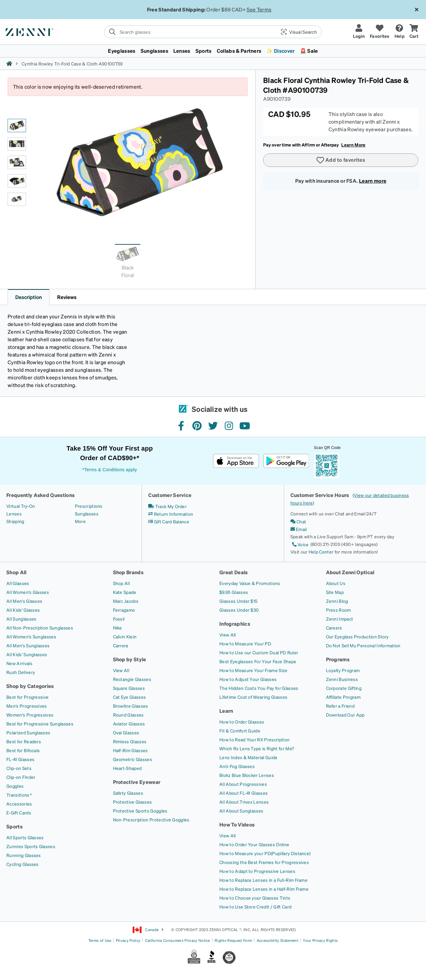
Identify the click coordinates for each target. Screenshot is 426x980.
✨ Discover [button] (280, 51)
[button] (296, 32)
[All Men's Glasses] (24, 601)
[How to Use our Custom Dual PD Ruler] (259, 652)
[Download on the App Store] (236, 461)
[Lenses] (14, 514)
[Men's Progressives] (27, 706)
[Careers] (334, 628)
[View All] (121, 670)
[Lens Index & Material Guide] (249, 757)
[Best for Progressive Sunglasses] (40, 724)
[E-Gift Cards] (19, 813)
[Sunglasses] (87, 514)
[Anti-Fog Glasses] (237, 766)
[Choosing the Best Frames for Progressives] (264, 862)
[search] (213, 32)
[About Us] (336, 583)
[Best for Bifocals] (23, 750)
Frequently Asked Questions (40, 495)
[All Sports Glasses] (25, 837)
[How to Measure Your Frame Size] (253, 670)
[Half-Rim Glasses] (130, 750)
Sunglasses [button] (154, 51)
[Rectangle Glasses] (132, 679)
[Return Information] (171, 514)
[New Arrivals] (19, 663)
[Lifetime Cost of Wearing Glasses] (253, 697)
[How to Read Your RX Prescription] (254, 739)
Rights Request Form (233, 940)
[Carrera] (121, 645)
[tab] (128, 263)
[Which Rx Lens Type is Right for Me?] (257, 748)
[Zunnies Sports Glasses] (31, 846)
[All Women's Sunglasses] (31, 636)
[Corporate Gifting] (344, 688)
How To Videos (237, 824)
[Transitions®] (19, 795)
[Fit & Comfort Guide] (240, 731)
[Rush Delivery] (21, 672)
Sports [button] (204, 51)
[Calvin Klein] (125, 636)
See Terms (259, 9)
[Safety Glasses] (128, 793)
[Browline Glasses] (131, 706)
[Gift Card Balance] (169, 521)
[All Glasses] (18, 583)
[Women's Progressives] (30, 715)
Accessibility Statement (278, 940)
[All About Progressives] (243, 784)
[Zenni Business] (342, 679)
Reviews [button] (67, 297)
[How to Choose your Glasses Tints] (255, 898)
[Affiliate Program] (343, 697)
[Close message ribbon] (416, 10)
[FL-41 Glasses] (20, 759)
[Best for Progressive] (27, 697)
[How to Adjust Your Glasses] (248, 679)
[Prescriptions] (89, 506)
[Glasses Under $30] (239, 610)
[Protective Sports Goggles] (140, 811)
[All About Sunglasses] (241, 811)
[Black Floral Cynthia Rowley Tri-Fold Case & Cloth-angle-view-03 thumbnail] (17, 162)
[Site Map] (335, 592)
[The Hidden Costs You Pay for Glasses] (259, 688)
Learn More (353, 145)
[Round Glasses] (128, 715)
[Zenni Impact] (340, 619)
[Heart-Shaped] (127, 768)
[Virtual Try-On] (21, 506)
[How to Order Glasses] (242, 722)
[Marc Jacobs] (126, 601)
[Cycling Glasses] (23, 864)
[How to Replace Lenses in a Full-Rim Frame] (263, 880)
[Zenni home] (9, 64)
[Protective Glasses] (133, 802)
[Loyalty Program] (343, 670)
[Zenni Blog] (337, 601)
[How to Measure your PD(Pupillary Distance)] (265, 853)
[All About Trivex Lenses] (244, 802)
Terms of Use (100, 940)
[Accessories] (19, 804)
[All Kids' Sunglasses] (27, 654)
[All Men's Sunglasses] (28, 645)
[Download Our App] (345, 715)
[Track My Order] (167, 506)
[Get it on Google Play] (286, 461)
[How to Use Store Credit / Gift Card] (255, 907)
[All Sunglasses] (21, 619)
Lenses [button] (182, 51)
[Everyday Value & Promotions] (250, 583)
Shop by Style (130, 659)
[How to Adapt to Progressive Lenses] (257, 871)
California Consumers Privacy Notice (178, 940)
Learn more (373, 181)
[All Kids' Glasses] (23, 610)
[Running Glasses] (24, 855)
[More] (80, 521)
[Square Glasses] (129, 688)
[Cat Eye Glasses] (130, 697)
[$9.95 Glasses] (234, 592)
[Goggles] (15, 786)
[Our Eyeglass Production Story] (357, 636)
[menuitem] (213, 51)
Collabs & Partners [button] (239, 51)
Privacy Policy (128, 940)
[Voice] (300, 544)
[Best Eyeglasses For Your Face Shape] (258, 661)
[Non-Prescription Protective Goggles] (151, 820)
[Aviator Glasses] (129, 724)
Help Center (321, 552)
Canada (148, 930)
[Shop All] (122, 583)
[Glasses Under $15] (238, 601)
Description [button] (29, 297)
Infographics (235, 624)
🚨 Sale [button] (309, 51)
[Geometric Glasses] (133, 759)
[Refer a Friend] (340, 706)
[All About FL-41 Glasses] (243, 793)
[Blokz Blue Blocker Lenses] (247, 775)
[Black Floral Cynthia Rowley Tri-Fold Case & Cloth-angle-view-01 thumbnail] (17, 126)
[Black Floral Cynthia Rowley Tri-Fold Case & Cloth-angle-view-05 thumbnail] (17, 199)
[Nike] (118, 628)
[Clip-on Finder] (21, 777)
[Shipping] (15, 521)
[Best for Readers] (24, 741)
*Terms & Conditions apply (110, 470)
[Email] (299, 529)
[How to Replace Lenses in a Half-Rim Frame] (264, 889)
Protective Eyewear (137, 782)
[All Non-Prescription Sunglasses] (40, 628)
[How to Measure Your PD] (245, 643)
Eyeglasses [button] (122, 51)
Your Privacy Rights (320, 940)
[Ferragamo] (124, 610)
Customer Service (170, 495)
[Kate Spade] (125, 592)
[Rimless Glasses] (130, 741)
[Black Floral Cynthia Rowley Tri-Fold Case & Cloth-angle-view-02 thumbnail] (17, 144)
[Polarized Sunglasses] (28, 732)
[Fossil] (119, 619)
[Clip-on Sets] (19, 768)
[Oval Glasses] (126, 732)
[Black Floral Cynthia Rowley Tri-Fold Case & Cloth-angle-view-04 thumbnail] (17, 181)
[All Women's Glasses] (28, 592)
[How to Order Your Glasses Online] (254, 844)
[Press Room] (339, 610)
